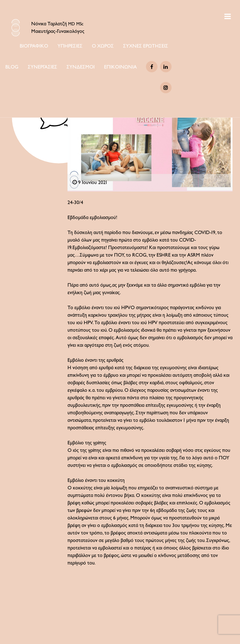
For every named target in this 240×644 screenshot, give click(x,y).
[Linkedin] (166, 67)
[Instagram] (166, 88)
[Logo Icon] (16, 28)
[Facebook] (152, 67)
